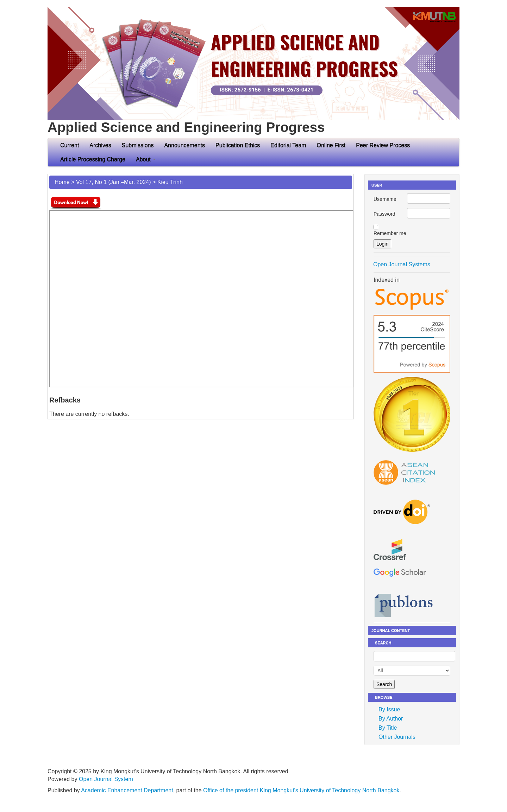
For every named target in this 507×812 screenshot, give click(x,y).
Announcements (184, 145)
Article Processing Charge (93, 159)
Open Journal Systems (402, 264)
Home (62, 182)
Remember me (390, 233)
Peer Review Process (383, 145)
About (146, 159)
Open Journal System (106, 779)
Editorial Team (288, 145)
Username (385, 199)
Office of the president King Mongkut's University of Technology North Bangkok (301, 790)
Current (70, 145)
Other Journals (397, 737)
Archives (100, 145)
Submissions (138, 145)
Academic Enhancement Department (127, 790)
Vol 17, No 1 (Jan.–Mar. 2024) (114, 182)
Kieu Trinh (170, 182)
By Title (388, 728)
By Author (391, 719)
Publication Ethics (238, 145)
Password (384, 214)
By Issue (389, 709)
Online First (331, 145)
